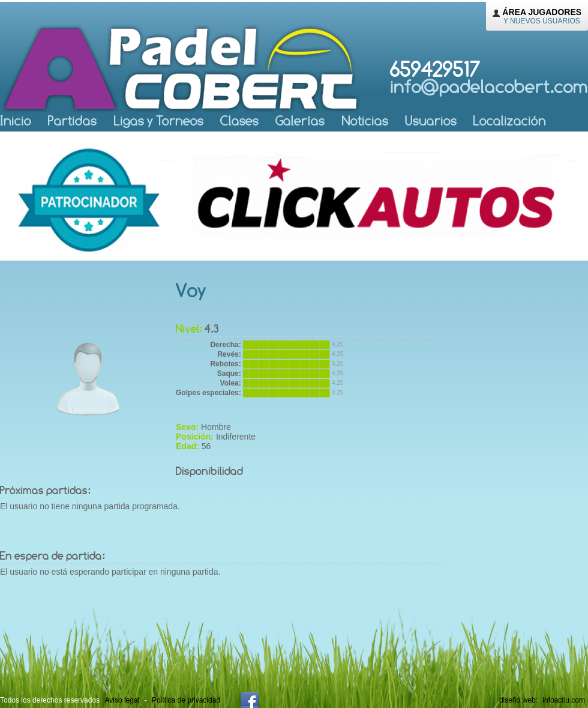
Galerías (300, 120)
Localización (510, 120)
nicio (16, 120)
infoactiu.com (564, 700)
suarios (431, 120)
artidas (72, 120)
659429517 (489, 77)
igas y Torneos (159, 120)
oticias (365, 120)
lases (239, 120)
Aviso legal (122, 700)
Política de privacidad (186, 700)
